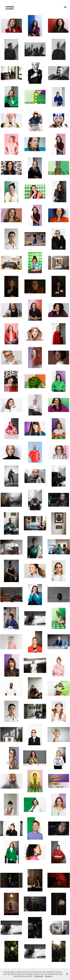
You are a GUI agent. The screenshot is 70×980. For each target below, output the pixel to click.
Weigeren (49, 976)
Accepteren (39, 976)
